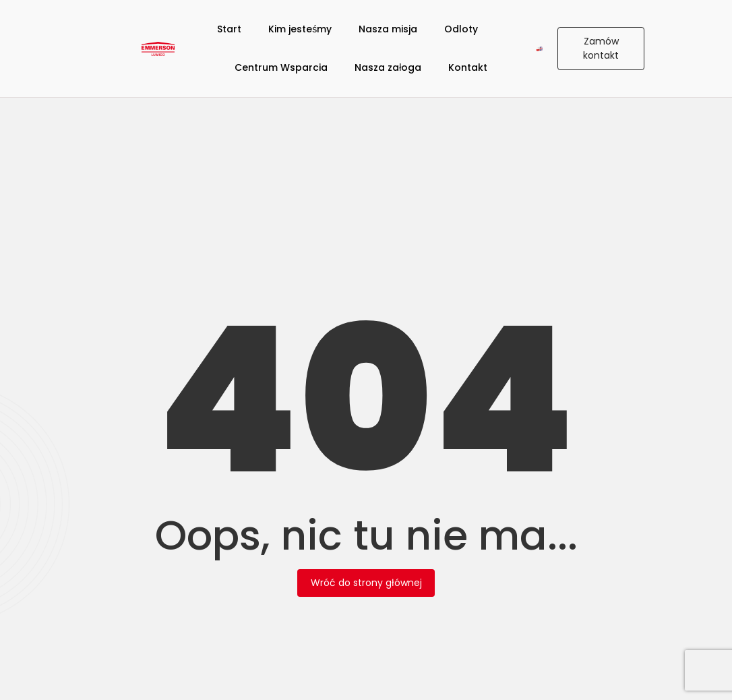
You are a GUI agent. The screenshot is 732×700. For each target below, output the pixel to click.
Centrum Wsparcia (281, 67)
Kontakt (468, 67)
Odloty (461, 29)
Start (229, 29)
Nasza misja (388, 29)
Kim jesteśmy (300, 29)
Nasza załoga (388, 67)
